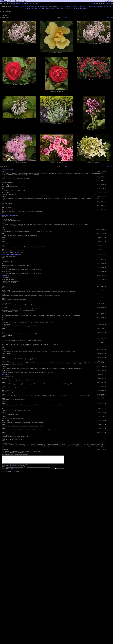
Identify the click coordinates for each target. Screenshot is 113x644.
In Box (13, 7)
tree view (94, 3)
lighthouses (60, 8)
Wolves (41, 8)
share (11, 170)
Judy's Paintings (21, 7)
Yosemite (28, 8)
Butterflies (34, 8)
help (12, 470)
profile (11, 3)
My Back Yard (31, 7)
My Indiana (50, 7)
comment (6, 170)
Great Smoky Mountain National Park (74, 7)
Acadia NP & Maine (50, 8)
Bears (56, 7)
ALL (66, 17)
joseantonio (5, 181)
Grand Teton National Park (94, 7)
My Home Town (41, 7)
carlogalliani (6, 276)
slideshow (110, 3)
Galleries (26, 3)
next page (110, 17)
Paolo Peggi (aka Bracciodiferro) (12, 255)
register (12, 466)
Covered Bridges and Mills (80, 8)
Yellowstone (106, 7)
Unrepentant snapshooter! (10, 215)
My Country (68, 8)
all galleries (18, 3)
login (8, 466)
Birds (60, 7)
